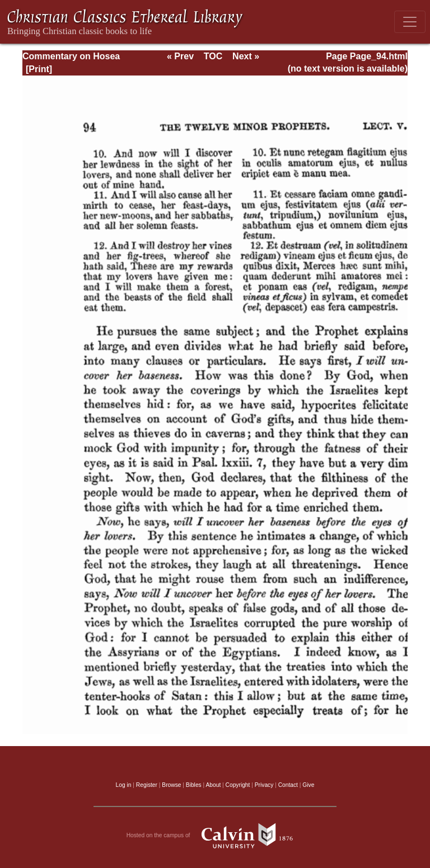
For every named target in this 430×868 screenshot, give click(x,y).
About (213, 785)
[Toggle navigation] (410, 22)
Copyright (238, 785)
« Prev (180, 56)
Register (147, 785)
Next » (246, 56)
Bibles (194, 785)
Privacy (264, 785)
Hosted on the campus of (215, 836)
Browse (171, 785)
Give (308, 785)
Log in (124, 785)
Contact (288, 785)
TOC (213, 56)
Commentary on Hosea (71, 56)
